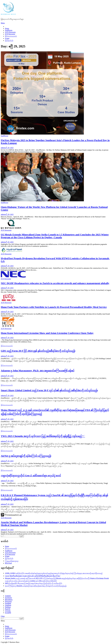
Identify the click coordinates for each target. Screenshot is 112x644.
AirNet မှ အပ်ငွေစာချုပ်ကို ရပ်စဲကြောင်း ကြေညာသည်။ (26, 456)
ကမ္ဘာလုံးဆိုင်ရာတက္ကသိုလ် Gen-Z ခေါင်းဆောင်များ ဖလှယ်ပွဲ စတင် (31, 475)
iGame (7, 38)
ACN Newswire (10, 32)
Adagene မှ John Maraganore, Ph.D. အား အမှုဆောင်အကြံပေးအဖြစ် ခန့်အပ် (38, 371)
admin (3, 148)
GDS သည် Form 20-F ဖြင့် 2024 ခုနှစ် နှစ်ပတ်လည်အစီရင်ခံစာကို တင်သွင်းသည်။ (38, 351)
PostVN (8, 609)
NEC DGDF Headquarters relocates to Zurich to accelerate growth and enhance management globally (55, 283)
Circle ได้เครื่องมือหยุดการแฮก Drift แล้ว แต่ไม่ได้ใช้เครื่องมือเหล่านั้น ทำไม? (33, 576)
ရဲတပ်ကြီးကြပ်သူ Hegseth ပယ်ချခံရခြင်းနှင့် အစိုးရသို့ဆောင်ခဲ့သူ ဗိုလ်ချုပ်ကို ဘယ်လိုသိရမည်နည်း (36, 586)
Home (7, 28)
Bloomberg (9, 600)
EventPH (8, 613)
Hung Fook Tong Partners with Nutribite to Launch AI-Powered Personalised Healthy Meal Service (54, 307)
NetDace (8, 607)
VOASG (8, 611)
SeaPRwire (9, 30)
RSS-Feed (8, 563)
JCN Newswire (10, 34)
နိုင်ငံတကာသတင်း (11, 36)
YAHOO (8, 596)
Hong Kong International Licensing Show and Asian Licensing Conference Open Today (47, 333)
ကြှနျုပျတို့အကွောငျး (12, 561)
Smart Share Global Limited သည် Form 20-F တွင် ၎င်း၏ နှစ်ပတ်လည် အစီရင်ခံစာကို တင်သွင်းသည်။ (49, 390)
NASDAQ (8, 598)
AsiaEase (8, 605)
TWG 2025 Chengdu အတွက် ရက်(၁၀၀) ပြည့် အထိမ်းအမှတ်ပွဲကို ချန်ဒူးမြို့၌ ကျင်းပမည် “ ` (43, 436)
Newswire (8, 601)
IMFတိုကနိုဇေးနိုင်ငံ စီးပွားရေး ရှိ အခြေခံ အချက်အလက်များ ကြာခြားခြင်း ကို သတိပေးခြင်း (34, 583)
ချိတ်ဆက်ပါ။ (9, 40)
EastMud (8, 603)
